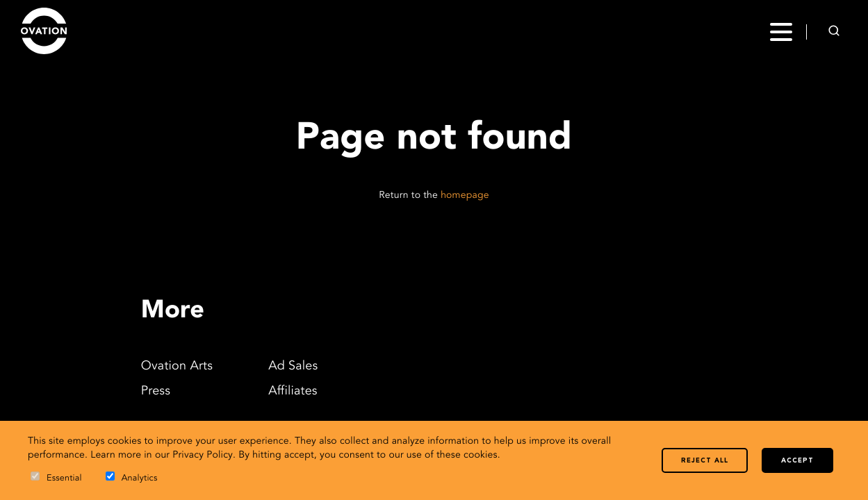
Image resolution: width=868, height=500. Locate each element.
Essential (56, 477)
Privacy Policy (203, 456)
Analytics (132, 477)
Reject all (705, 461)
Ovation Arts (177, 367)
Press (156, 392)
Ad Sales (293, 367)
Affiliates (293, 392)
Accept (797, 461)
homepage (465, 196)
